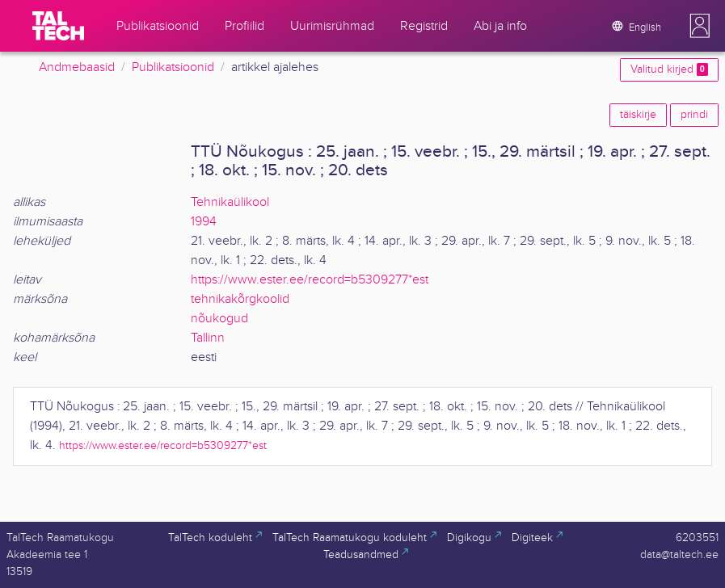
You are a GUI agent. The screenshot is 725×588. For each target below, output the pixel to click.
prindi (694, 115)
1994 (204, 222)
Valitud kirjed (669, 69)
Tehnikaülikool (230, 202)
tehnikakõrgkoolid (240, 299)
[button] (700, 26)
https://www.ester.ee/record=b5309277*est (310, 280)
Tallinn (208, 338)
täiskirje (638, 115)
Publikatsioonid (173, 67)
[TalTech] (58, 26)
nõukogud (219, 319)
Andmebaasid (77, 67)
